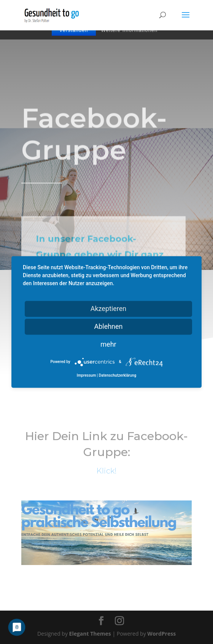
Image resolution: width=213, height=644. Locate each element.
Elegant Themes (90, 634)
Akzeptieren (109, 309)
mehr (108, 344)
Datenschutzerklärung (118, 376)
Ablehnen (108, 326)
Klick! (106, 471)
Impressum (87, 376)
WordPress (161, 634)
